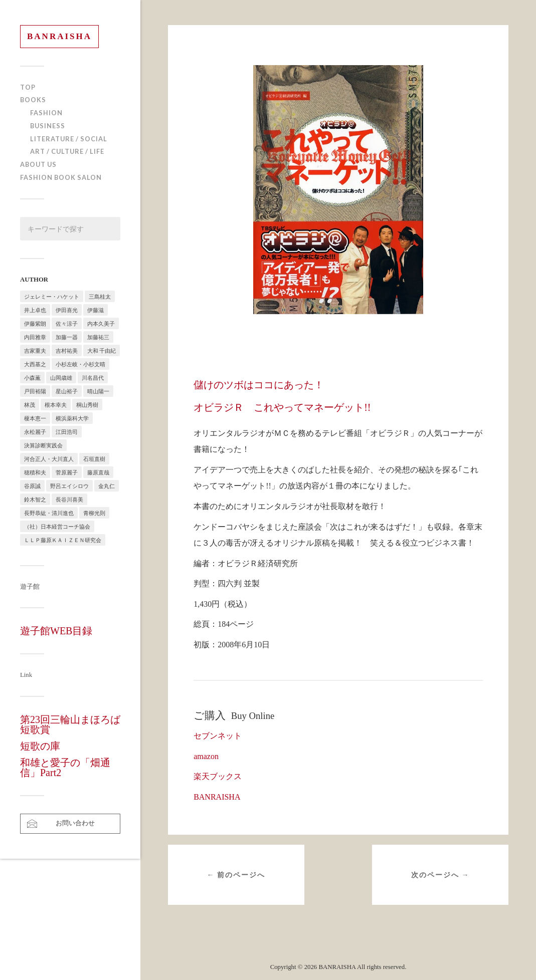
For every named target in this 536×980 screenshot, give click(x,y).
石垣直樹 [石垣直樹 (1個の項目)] (94, 459)
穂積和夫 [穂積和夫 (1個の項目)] (35, 472)
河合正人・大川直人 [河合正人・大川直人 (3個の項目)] (49, 459)
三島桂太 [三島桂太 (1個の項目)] (100, 296)
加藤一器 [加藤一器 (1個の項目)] (67, 337)
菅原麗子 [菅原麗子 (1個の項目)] (67, 472)
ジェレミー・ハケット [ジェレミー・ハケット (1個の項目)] (52, 296)
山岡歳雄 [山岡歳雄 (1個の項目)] (61, 378)
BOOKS (33, 100)
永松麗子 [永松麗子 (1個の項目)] (35, 432)
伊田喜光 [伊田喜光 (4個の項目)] (67, 310)
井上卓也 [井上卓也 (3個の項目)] (35, 310)
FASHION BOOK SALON (61, 177)
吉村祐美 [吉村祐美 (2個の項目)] (67, 350)
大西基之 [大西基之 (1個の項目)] (35, 364)
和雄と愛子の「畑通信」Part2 (65, 768)
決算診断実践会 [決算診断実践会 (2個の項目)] (43, 445)
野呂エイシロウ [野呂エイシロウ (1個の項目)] (69, 486)
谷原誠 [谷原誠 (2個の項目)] (32, 486)
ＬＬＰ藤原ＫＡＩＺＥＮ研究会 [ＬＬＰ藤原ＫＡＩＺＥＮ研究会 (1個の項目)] (63, 540)
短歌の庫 (40, 746)
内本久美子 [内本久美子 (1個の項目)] (101, 323)
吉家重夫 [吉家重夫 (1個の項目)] (35, 350)
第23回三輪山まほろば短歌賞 (70, 724)
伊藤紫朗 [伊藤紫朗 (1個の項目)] (35, 323)
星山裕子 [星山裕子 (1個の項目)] (67, 391)
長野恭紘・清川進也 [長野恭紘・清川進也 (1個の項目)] (49, 513)
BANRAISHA (59, 36)
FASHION (46, 113)
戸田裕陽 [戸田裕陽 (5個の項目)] (35, 391)
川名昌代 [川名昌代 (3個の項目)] (93, 378)
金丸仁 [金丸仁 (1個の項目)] (107, 486)
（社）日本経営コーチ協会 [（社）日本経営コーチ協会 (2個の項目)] (57, 526)
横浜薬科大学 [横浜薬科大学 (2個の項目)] (72, 418)
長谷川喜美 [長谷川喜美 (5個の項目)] (69, 499)
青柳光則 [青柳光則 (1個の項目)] (94, 513)
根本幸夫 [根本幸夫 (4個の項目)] (56, 405)
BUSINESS (48, 126)
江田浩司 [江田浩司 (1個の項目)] (67, 432)
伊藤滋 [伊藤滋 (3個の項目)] (96, 310)
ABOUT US (38, 164)
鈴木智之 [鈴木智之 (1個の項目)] (35, 499)
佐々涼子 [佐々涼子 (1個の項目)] (67, 323)
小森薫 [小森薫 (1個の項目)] (32, 378)
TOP (28, 87)
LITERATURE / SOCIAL (69, 139)
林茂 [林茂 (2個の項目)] (30, 405)
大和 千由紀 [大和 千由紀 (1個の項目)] (102, 350)
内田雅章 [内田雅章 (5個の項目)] (35, 337)
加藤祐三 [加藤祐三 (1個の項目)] (98, 337)
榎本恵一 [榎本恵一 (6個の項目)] (35, 418)
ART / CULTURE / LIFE (67, 151)
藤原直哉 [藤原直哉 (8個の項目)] (98, 472)
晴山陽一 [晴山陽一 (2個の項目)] (98, 391)
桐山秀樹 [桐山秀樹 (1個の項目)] (87, 405)
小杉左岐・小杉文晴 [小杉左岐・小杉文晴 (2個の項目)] (80, 364)
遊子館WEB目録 (56, 631)
